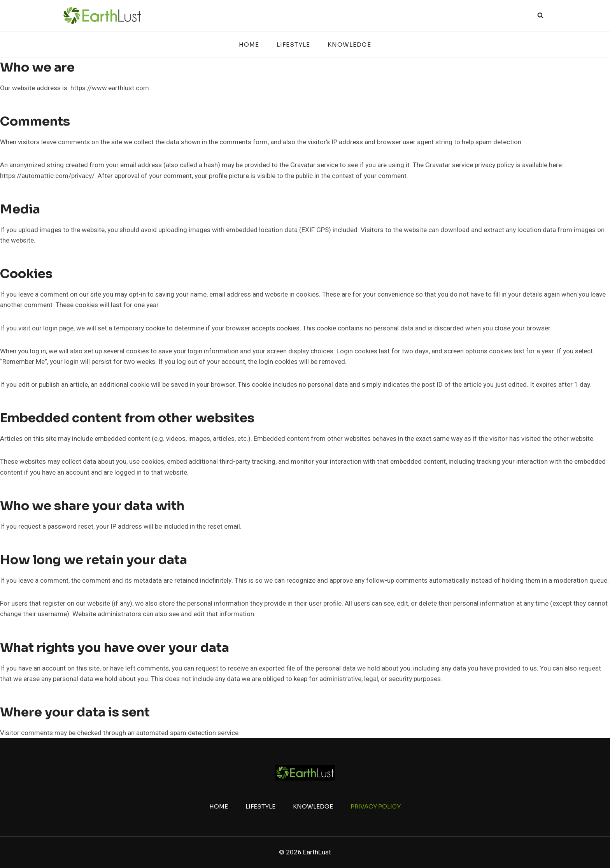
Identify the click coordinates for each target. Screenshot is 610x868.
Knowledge (349, 45)
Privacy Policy (376, 806)
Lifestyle (293, 45)
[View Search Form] (540, 16)
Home (249, 45)
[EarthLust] (102, 15)
